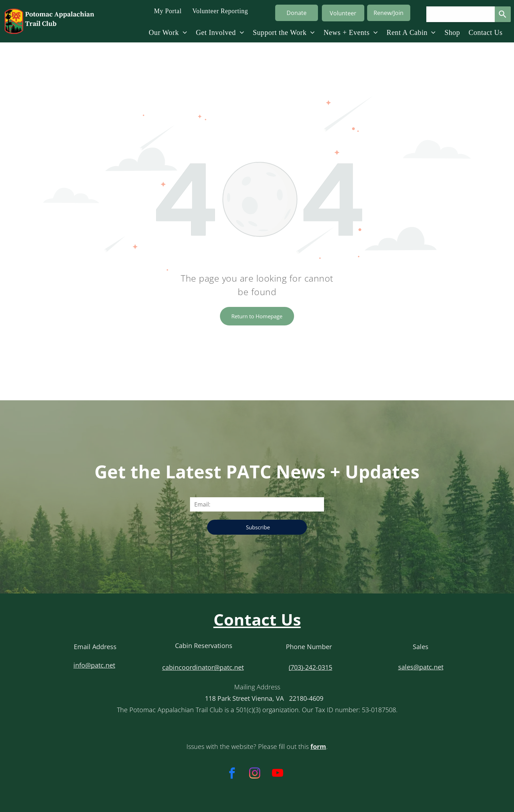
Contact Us (257, 619)
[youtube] (277, 774)
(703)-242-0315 (310, 667)
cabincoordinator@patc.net (203, 667)
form (318, 746)
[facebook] (232, 774)
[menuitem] (168, 11)
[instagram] (255, 774)
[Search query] (461, 14)
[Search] (503, 14)
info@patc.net (94, 665)
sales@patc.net (421, 667)
